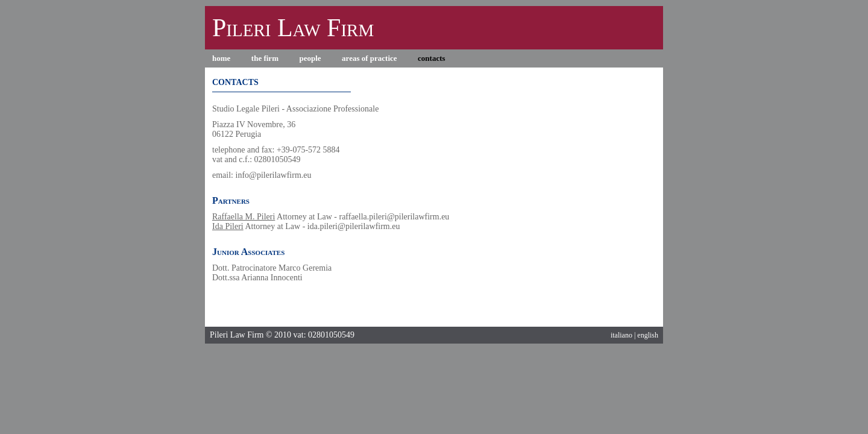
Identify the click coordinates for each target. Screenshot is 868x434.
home (221, 58)
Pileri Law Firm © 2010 (250, 335)
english (648, 335)
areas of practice (369, 58)
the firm (265, 58)
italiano (621, 335)
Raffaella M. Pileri (244, 217)
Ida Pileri (228, 226)
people (310, 58)
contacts (432, 58)
